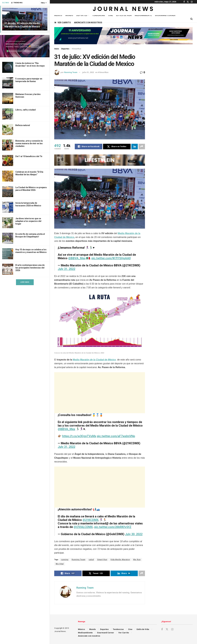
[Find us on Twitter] (167, 629)
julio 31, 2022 (88, 72)
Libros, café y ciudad (26, 110)
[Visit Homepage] (123, 9)
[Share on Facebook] (89, 147)
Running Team (71, 72)
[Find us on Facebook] (162, 629)
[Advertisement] (100, 393)
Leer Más (25, 282)
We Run (137, 560)
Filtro (43, 3)
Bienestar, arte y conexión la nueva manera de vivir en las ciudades (29, 143)
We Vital (60, 564)
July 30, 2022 (134, 534)
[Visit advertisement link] (25, 46)
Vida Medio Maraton (120, 560)
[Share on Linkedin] (135, 147)
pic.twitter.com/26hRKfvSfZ (113, 527)
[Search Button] (192, 19)
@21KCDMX (91, 520)
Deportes (82, 15)
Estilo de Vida (124, 15)
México (58, 15)
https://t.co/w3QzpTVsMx (79, 436)
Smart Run (102, 560)
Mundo (69, 15)
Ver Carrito (63, 23)
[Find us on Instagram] (172, 629)
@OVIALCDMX (83, 527)
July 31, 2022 (66, 269)
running (65, 560)
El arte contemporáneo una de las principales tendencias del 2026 (30, 268)
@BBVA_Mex (77, 258)
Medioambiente (143, 15)
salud (91, 560)
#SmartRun (76, 49)
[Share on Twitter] (117, 147)
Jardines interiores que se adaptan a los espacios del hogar (28, 221)
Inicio (57, 49)
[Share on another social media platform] (142, 147)
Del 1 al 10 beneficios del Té (29, 156)
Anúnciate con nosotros (88, 23)
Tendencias (98, 15)
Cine (111, 15)
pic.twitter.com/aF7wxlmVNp (116, 436)
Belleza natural (23, 125)
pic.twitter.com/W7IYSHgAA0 (111, 258)
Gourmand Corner (165, 15)
